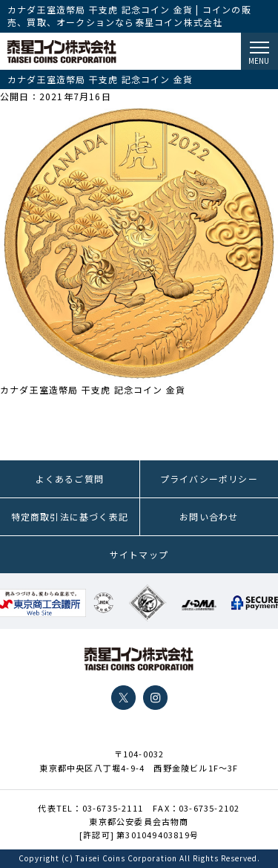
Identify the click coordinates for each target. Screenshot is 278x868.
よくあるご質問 (70, 479)
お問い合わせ (209, 516)
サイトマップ (139, 554)
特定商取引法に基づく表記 (70, 516)
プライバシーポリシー (209, 479)
